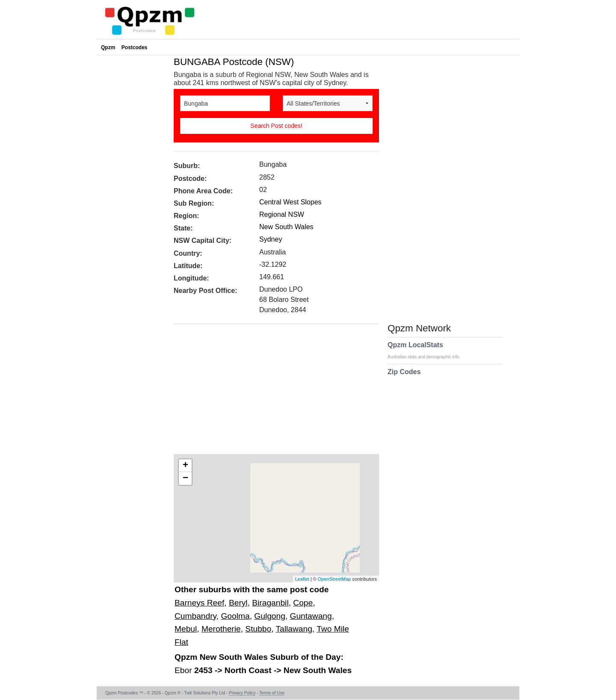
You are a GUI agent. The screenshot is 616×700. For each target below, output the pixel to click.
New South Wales (286, 227)
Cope (303, 603)
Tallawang (294, 629)
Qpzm (108, 47)
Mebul (186, 629)
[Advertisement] (272, 392)
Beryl (238, 603)
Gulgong (270, 616)
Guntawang (311, 616)
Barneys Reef (199, 603)
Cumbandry (195, 616)
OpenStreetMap (335, 579)
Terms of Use (272, 693)
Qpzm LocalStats (428, 350)
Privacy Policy (242, 693)
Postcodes (135, 47)
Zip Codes (404, 377)
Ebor (184, 670)
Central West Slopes (290, 202)
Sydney (271, 239)
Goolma (235, 616)
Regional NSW (282, 214)
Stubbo (258, 629)
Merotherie (221, 629)
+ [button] (185, 466)
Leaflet (302, 579)
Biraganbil (270, 603)
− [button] (185, 478)
